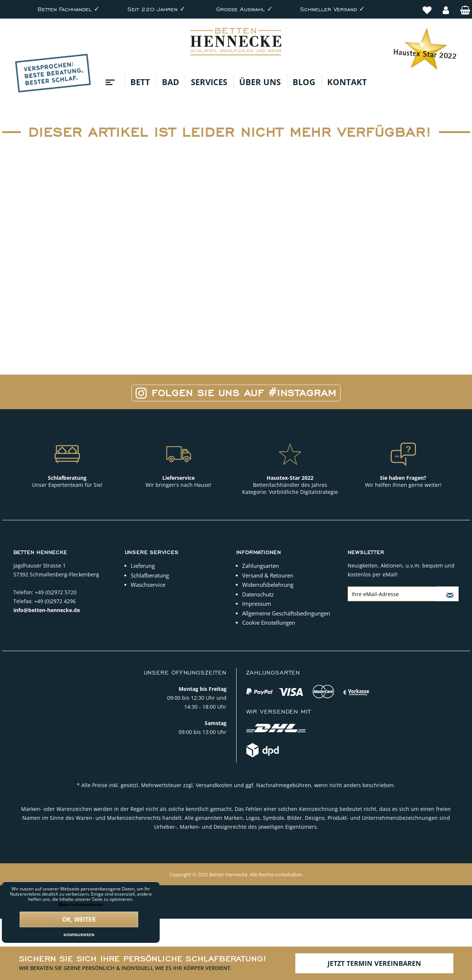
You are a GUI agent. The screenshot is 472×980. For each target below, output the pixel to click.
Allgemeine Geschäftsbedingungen (286, 613)
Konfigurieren (79, 935)
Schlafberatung (150, 575)
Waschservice (148, 585)
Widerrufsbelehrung (268, 585)
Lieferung (143, 566)
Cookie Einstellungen (269, 622)
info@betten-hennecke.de (47, 610)
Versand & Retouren (268, 575)
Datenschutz (258, 594)
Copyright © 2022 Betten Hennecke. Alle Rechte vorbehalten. (236, 874)
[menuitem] (427, 6)
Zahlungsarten (261, 566)
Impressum (257, 604)
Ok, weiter (79, 919)
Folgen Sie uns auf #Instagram (236, 393)
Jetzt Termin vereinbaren (374, 963)
